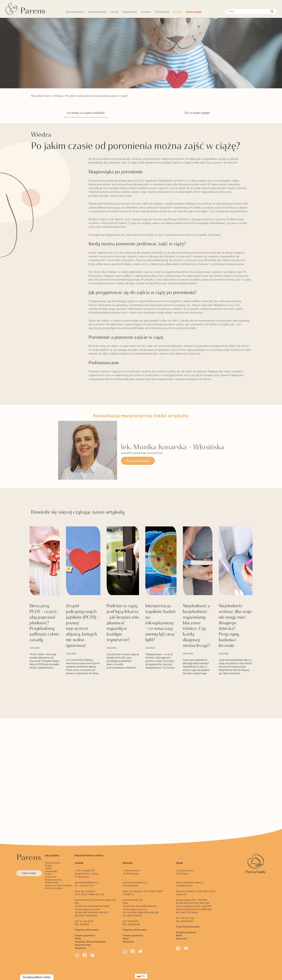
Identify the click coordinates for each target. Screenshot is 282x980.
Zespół (48, 866)
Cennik (114, 12)
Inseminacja (51, 877)
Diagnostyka (130, 12)
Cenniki (49, 868)
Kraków (79, 863)
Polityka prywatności (85, 935)
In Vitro (49, 874)
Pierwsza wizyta (75, 12)
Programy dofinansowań (87, 930)
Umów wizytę (194, 12)
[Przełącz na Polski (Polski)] (141, 976)
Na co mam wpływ (197, 113)
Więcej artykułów (138, 461)
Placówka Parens (41, 96)
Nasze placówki (97, 12)
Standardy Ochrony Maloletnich (90, 942)
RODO (78, 939)
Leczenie (146, 12)
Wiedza (177, 12)
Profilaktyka (162, 12)
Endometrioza (52, 882)
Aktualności (80, 948)
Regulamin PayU (83, 945)
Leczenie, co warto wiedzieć (86, 113)
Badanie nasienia (53, 880)
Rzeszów (128, 863)
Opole (179, 863)
